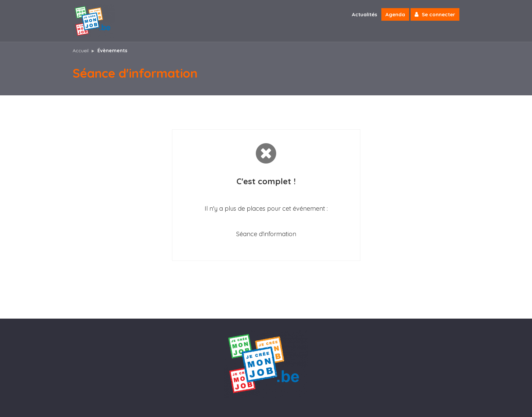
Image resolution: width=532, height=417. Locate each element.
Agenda (395, 14)
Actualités (365, 14)
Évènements (112, 51)
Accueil (81, 51)
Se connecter (435, 14)
